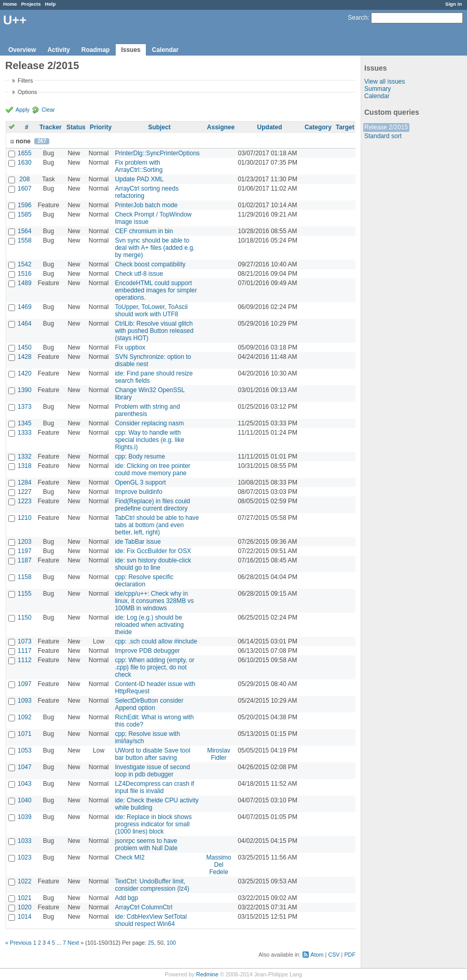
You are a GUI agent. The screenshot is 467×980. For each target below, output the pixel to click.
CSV (334, 955)
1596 (25, 205)
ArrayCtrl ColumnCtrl (143, 907)
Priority (101, 127)
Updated (270, 127)
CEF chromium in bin (144, 231)
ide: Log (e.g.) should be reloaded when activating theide (149, 625)
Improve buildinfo (138, 492)
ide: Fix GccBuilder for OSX (153, 551)
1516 (25, 274)
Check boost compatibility (150, 264)
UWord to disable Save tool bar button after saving (152, 754)
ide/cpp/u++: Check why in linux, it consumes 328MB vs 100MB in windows (154, 601)
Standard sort (383, 136)
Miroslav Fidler (219, 754)
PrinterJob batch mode (146, 205)
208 (24, 179)
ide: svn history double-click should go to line (153, 564)
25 (151, 943)
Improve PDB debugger (147, 651)
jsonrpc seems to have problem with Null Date (146, 844)
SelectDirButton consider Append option (149, 704)
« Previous (18, 943)
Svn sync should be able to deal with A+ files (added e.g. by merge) (155, 248)
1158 (25, 577)
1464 (25, 324)
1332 (25, 457)
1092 (25, 717)
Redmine (207, 974)
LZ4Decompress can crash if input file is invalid (154, 787)
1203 (25, 542)
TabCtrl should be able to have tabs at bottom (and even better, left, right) (157, 525)
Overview (22, 50)
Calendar (165, 50)
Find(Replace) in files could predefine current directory (152, 505)
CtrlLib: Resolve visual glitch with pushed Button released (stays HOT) (154, 331)
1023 (25, 857)
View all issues (384, 82)
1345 (25, 423)
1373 (25, 407)
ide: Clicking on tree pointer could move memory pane (152, 469)
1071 (25, 734)
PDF (350, 955)
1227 (25, 492)
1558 (25, 240)
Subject (159, 127)
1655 (25, 153)
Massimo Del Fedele (219, 865)
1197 (25, 551)
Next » (75, 943)
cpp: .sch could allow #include (156, 641)
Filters (25, 80)
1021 (25, 898)
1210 (25, 518)
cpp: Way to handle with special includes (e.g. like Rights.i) (149, 440)
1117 (25, 651)
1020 (25, 907)
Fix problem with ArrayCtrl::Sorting (139, 166)
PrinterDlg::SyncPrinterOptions (157, 153)
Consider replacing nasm (149, 423)
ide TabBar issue (138, 542)
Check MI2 (129, 857)
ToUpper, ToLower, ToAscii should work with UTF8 (151, 311)
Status (76, 127)
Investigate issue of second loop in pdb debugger (152, 771)
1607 (25, 189)
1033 (25, 841)
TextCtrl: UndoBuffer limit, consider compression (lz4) (152, 885)
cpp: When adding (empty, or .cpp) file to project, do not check (154, 667)
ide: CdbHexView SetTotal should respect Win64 (151, 920)
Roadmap (96, 50)
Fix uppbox (130, 347)
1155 (25, 594)
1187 (25, 560)
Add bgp (126, 898)
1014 (25, 917)
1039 (25, 817)
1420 (25, 373)
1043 (25, 784)
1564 (25, 231)
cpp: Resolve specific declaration (144, 581)
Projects (31, 4)
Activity (58, 50)
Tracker (51, 127)
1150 (25, 617)
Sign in (454, 4)
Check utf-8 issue (139, 274)
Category (318, 127)
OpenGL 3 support (140, 482)
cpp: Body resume (140, 457)
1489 (25, 283)
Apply (23, 110)
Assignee (221, 127)
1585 (25, 214)
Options (27, 92)
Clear (48, 110)
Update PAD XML (139, 179)
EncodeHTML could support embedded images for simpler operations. (156, 290)
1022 (25, 881)
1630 (25, 163)
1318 (25, 466)
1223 (25, 501)
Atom (317, 955)
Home (10, 4)
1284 (25, 482)
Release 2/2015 (386, 127)
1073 (25, 641)
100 (171, 943)
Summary (377, 89)
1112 (25, 660)
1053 (25, 750)
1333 (25, 433)
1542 (25, 264)
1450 (25, 347)
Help (51, 4)
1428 (25, 357)
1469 (25, 307)
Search (358, 18)
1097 (25, 684)
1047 (25, 767)
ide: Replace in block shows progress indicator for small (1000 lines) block (153, 824)
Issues (131, 50)
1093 (25, 701)
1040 (25, 800)
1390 (25, 390)
